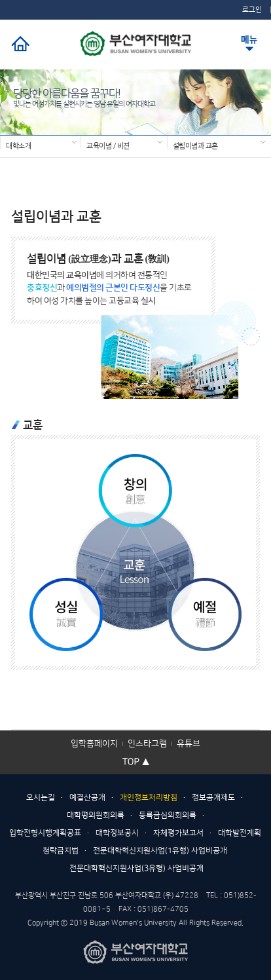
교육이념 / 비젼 (108, 145)
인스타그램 (147, 744)
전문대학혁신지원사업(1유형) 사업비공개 (160, 851)
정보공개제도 (213, 798)
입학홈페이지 (94, 744)
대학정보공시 (117, 833)
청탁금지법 (61, 851)
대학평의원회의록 (96, 815)
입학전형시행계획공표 (45, 833)
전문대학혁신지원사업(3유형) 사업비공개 (136, 868)
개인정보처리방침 (149, 798)
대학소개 (18, 145)
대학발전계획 (240, 833)
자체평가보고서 (178, 833)
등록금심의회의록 (168, 815)
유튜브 (189, 744)
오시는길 (41, 798)
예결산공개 (87, 798)
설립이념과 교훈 (195, 145)
